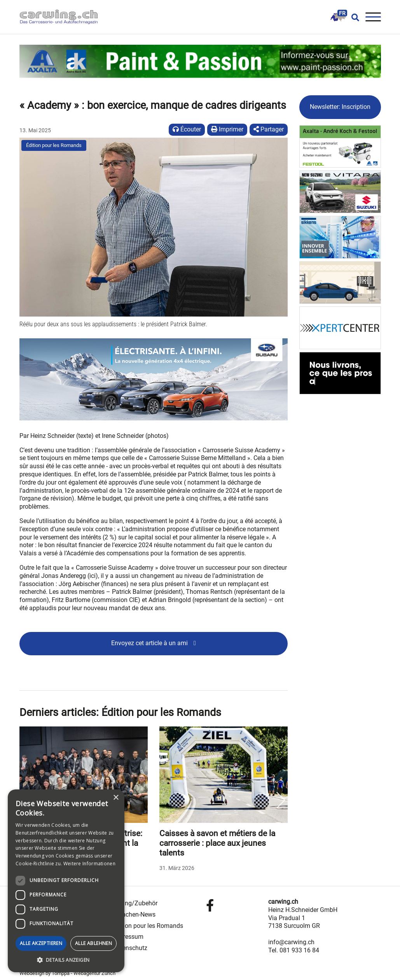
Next (281, 800)
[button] (66, 960)
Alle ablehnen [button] (93, 943)
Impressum (128, 937)
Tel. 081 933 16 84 (294, 950)
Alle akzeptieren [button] (41, 943)
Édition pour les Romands (54, 145)
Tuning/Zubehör (135, 903)
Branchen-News (134, 914)
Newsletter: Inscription (340, 107)
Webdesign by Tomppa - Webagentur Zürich (67, 973)
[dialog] (66, 881)
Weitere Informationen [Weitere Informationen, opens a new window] (89, 864)
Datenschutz (130, 948)
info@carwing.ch (291, 942)
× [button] (116, 798)
